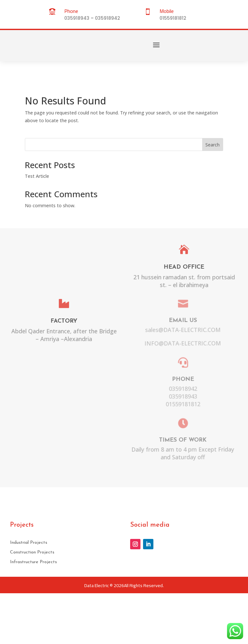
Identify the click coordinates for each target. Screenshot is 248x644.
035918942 (108, 18)
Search (212, 145)
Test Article (37, 176)
